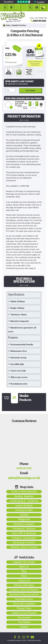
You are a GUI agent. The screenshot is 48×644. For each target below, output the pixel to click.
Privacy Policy (24, 608)
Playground (24, 519)
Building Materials (24, 496)
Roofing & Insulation (24, 524)
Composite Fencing (18, 25)
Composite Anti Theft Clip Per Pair (21, 103)
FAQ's (24, 576)
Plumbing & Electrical (24, 529)
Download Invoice (24, 599)
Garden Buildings (24, 506)
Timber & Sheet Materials (24, 492)
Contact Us (24, 581)
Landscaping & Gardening (24, 501)
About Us (24, 567)
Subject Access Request (24, 613)
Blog (24, 571)
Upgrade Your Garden (24, 562)
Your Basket (24, 622)
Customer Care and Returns (24, 590)
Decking (24, 515)
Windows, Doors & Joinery (24, 547)
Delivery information (24, 585)
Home (7, 25)
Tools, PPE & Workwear (24, 533)
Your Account (24, 618)
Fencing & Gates (24, 510)
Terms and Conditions (24, 604)
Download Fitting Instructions (24, 594)
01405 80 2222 (39, 21)
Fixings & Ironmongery (24, 538)
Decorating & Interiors (24, 543)
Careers (24, 627)
